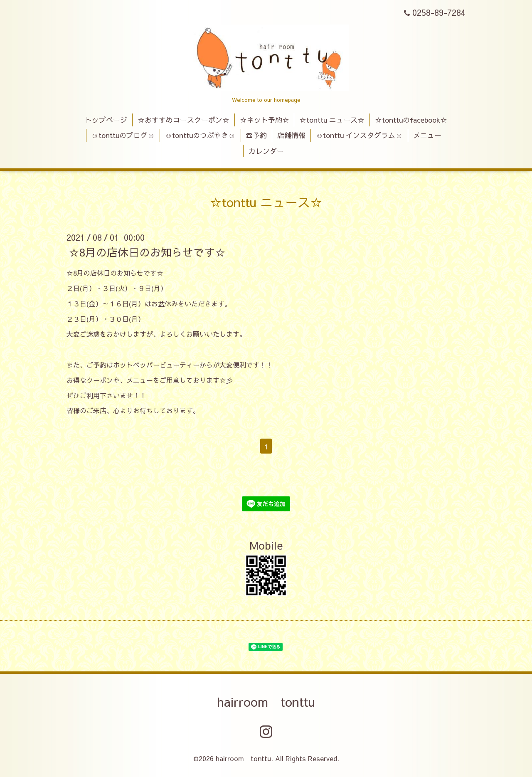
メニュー (427, 135)
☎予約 (256, 135)
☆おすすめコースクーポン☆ (183, 120)
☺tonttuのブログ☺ (123, 135)
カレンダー (266, 151)
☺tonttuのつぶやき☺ (200, 135)
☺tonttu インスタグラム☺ (359, 135)
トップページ (106, 120)
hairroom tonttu (266, 702)
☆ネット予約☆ (265, 120)
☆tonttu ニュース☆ (332, 120)
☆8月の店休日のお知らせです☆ (147, 252)
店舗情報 (291, 135)
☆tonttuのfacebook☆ (411, 120)
